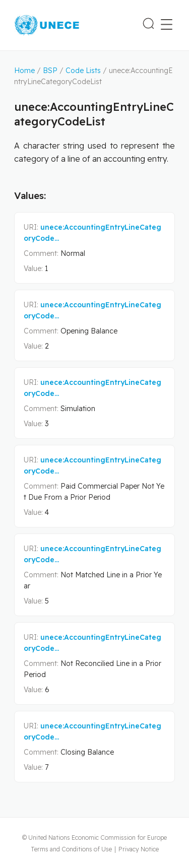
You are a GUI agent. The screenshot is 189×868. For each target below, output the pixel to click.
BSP (50, 71)
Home (24, 71)
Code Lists (83, 71)
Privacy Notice (139, 849)
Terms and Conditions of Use (71, 849)
